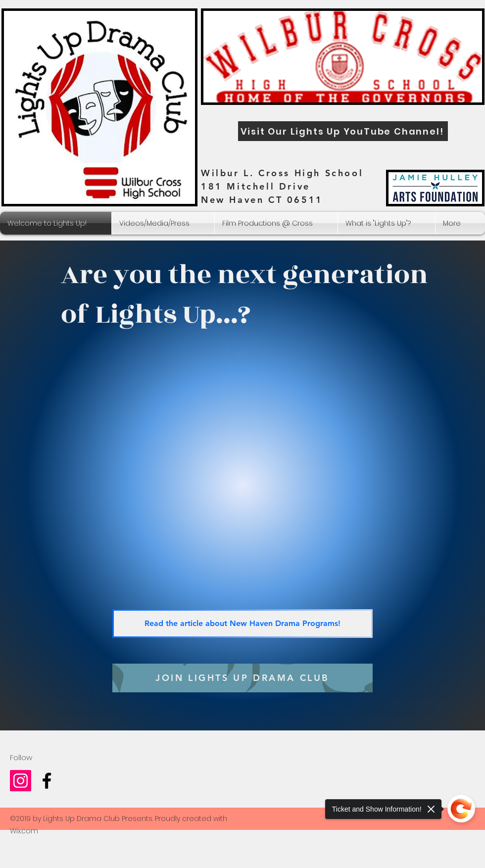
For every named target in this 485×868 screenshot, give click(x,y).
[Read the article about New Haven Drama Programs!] (242, 624)
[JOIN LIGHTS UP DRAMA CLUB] (242, 678)
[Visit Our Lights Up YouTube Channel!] (343, 131)
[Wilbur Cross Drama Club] (47, 781)
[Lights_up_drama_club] (21, 781)
